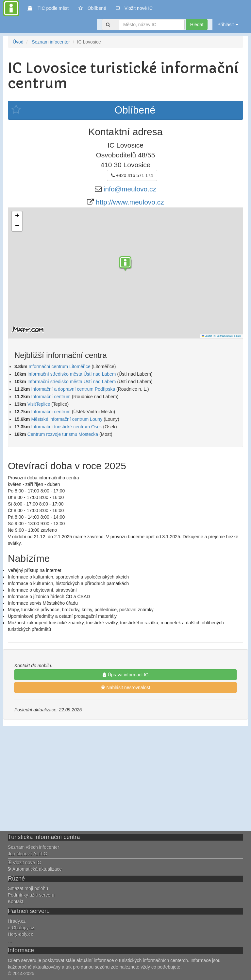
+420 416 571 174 (132, 175)
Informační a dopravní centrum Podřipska (73, 389)
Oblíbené (92, 8)
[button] (125, 264)
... (10, 941)
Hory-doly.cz (20, 934)
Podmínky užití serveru (31, 895)
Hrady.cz (17, 921)
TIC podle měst (48, 8)
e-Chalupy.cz (21, 928)
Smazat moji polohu (28, 888)
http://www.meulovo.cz (130, 202)
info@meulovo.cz (130, 189)
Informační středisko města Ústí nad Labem (72, 374)
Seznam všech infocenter (33, 847)
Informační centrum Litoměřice (60, 366)
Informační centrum (51, 397)
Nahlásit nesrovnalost (126, 687)
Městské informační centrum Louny (67, 419)
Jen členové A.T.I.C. (28, 854)
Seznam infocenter (51, 42)
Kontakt (16, 901)
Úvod (18, 42)
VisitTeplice (39, 404)
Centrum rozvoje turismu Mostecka (63, 434)
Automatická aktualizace (35, 869)
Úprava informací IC (125, 675)
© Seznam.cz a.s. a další (228, 336)
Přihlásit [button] (228, 25)
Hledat (197, 25)
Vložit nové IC (134, 8)
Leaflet (207, 336)
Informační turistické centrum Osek (66, 427)
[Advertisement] (125, 778)
